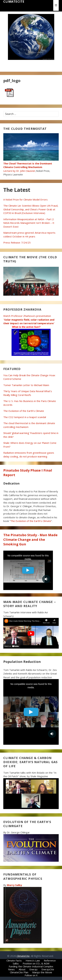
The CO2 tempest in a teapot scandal (25, 417)
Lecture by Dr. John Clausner (31, 165)
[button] (56, 5)
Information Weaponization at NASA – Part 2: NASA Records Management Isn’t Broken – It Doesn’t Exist (29, 223)
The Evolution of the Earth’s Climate (24, 411)
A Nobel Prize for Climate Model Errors (25, 200)
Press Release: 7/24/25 (17, 242)
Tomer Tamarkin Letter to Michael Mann (26, 385)
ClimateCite (14, 1)
